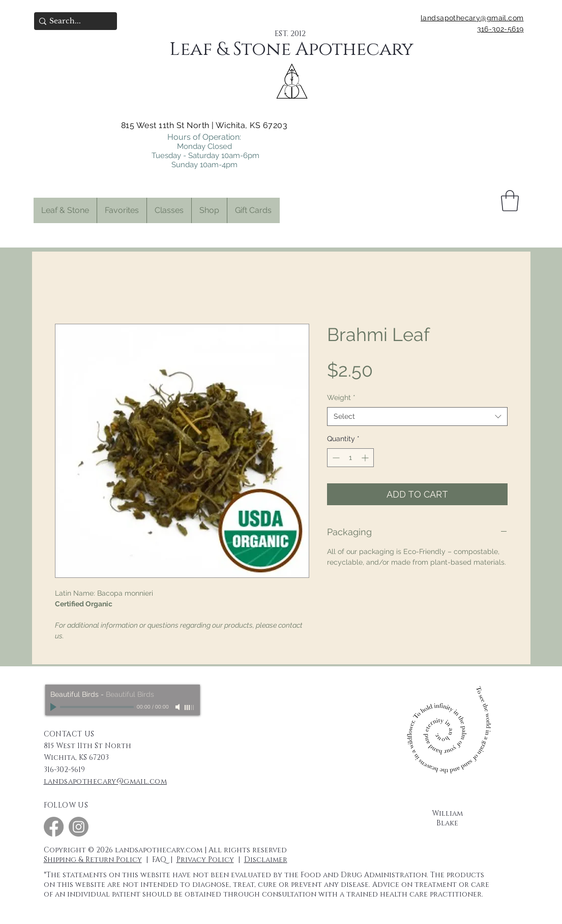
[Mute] (179, 707)
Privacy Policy (205, 860)
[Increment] (366, 458)
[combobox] (417, 417)
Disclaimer (266, 860)
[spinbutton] (350, 458)
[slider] (190, 707)
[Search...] (72, 21)
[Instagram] (79, 827)
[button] (122, 210)
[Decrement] (335, 458)
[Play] (54, 707)
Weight (341, 397)
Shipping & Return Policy (93, 860)
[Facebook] (54, 827)
